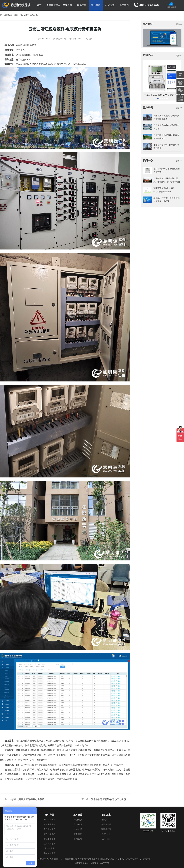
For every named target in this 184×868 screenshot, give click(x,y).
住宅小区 (34, 15)
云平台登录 (171, 5)
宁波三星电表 (50, 834)
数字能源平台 (53, 5)
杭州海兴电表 (50, 844)
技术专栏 (78, 829)
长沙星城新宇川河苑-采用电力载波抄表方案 (29, 799)
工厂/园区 (106, 839)
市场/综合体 (106, 824)
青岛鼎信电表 (50, 829)
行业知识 (78, 824)
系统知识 (78, 820)
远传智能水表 (50, 853)
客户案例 (96, 5)
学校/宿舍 (106, 834)
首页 (39, 5)
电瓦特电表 (50, 849)
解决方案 (68, 5)
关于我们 (124, 5)
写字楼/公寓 (106, 829)
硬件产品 (82, 5)
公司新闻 (78, 839)
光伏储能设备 (50, 820)
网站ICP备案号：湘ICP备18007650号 (92, 863)
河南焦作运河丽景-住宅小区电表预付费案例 (111, 799)
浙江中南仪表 (50, 839)
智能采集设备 (50, 824)
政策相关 (78, 834)
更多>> (179, 24)
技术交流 (110, 5)
